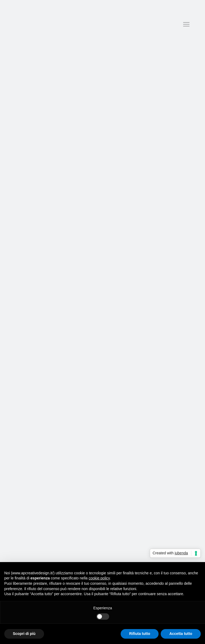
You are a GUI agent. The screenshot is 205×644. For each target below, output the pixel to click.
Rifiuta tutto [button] (140, 634)
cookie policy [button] (99, 578)
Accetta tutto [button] (181, 634)
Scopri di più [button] (24, 634)
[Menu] (186, 24)
